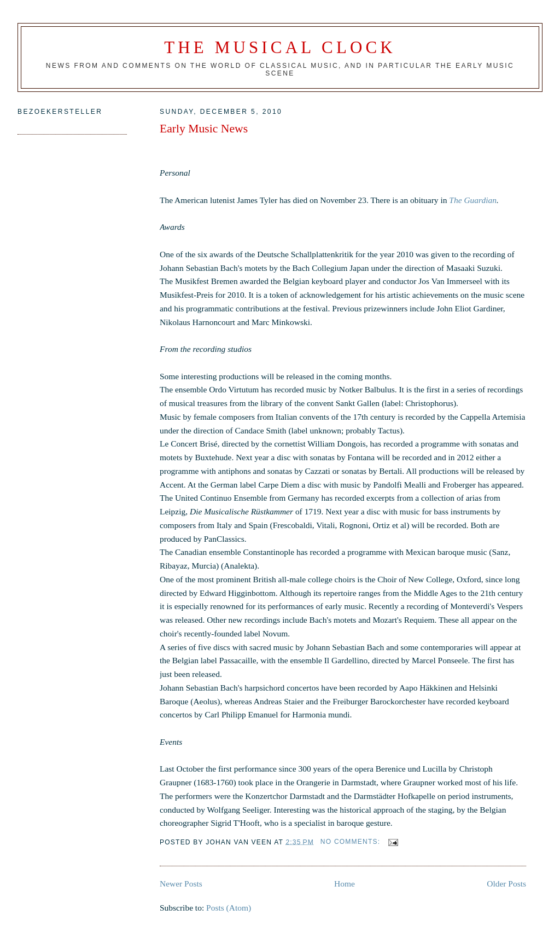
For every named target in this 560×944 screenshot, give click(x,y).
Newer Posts (181, 884)
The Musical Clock (280, 47)
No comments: (352, 842)
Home (345, 884)
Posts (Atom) (229, 908)
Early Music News (204, 129)
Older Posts (506, 884)
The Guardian (473, 200)
